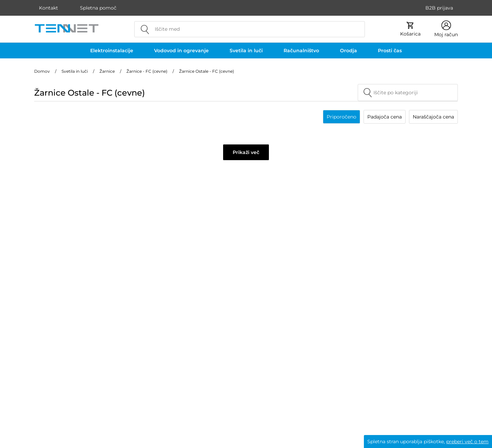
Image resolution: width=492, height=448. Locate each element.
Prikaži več (246, 152)
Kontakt (49, 8)
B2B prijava (439, 8)
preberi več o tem (467, 442)
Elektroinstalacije (112, 51)
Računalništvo (301, 51)
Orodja (348, 51)
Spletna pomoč (98, 8)
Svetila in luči (246, 51)
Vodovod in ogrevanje (181, 51)
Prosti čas (390, 51)
